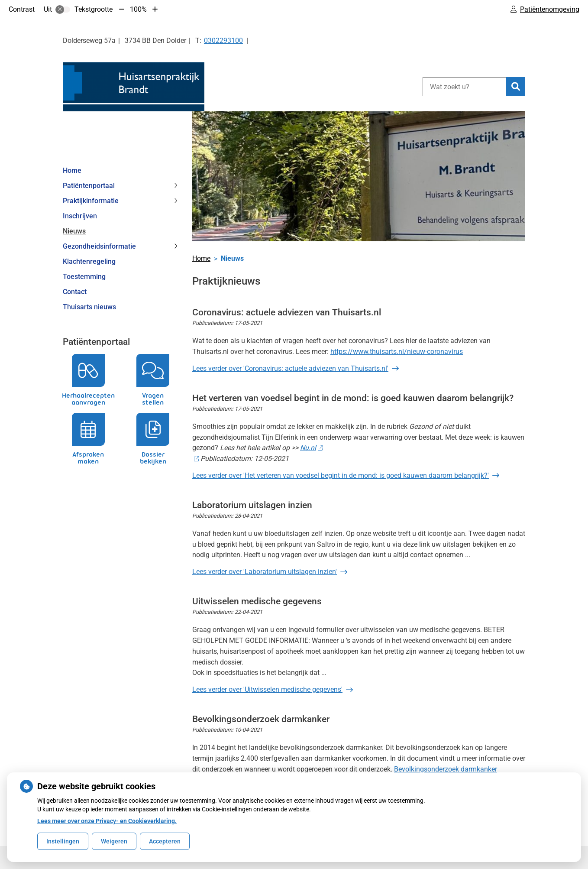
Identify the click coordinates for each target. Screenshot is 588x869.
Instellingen (63, 841)
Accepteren (165, 841)
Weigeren (114, 841)
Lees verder (290, 368)
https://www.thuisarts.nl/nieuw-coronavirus (397, 352)
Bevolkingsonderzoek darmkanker (446, 769)
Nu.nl (311, 448)
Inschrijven (80, 216)
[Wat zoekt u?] (464, 87)
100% (138, 9)
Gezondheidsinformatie (99, 246)
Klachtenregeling (89, 261)
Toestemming (84, 277)
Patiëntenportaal (89, 186)
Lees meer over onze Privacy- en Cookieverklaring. (107, 821)
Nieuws (74, 231)
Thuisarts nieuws (89, 307)
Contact (75, 292)
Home (72, 170)
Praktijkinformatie (91, 201)
